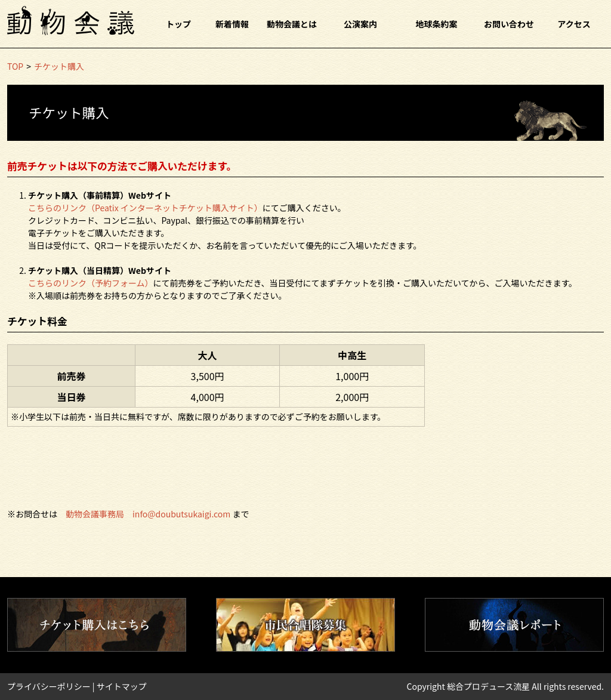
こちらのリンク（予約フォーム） (91, 283)
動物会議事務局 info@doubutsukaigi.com (148, 514)
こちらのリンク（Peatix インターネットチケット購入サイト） (145, 208)
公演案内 (360, 24)
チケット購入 (59, 66)
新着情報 (232, 24)
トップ (178, 24)
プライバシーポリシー (49, 686)
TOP (15, 66)
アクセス (574, 24)
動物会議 (71, 21)
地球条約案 (437, 24)
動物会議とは (292, 24)
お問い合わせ (509, 24)
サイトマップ (122, 686)
